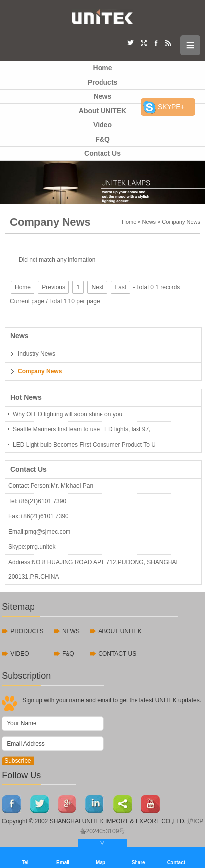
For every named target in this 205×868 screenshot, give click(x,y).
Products (103, 82)
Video (102, 125)
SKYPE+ (171, 107)
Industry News (36, 354)
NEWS (71, 631)
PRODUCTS (27, 631)
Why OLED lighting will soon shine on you (68, 414)
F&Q (102, 139)
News (103, 96)
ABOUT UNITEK (120, 631)
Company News (181, 222)
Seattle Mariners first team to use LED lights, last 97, (82, 429)
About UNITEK (102, 111)
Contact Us (102, 153)
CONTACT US (117, 654)
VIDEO (19, 654)
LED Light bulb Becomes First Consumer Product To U (84, 445)
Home (103, 68)
